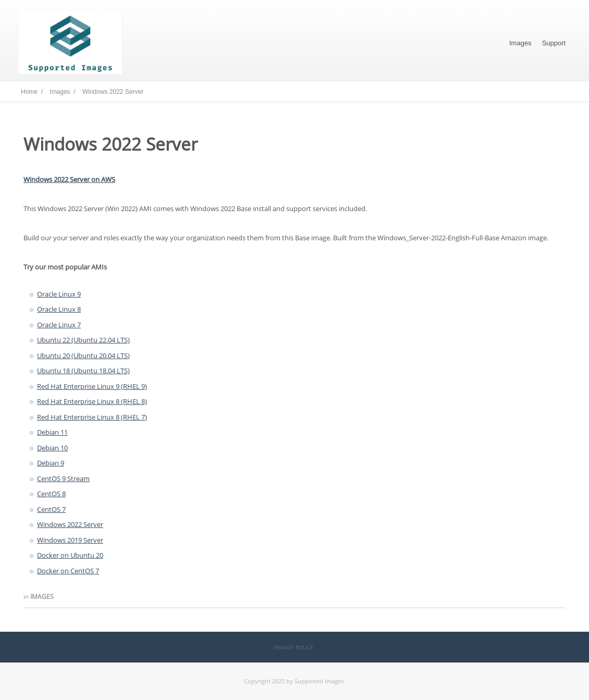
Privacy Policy (293, 647)
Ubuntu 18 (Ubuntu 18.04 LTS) (83, 371)
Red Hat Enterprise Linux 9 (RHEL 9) (92, 386)
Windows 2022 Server (70, 524)
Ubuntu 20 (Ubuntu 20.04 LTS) (83, 355)
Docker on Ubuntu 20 (70, 555)
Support (554, 43)
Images (520, 43)
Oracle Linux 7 (59, 325)
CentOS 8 (51, 494)
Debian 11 (52, 432)
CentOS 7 (51, 509)
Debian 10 (52, 448)
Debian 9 (51, 463)
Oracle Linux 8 (59, 309)
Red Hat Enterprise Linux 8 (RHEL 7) (92, 417)
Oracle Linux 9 (59, 294)
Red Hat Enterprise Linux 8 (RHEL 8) (92, 401)
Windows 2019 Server (70, 540)
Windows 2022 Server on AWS (69, 179)
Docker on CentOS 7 (68, 571)
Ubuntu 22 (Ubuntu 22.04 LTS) (83, 340)
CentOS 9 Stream (63, 478)
